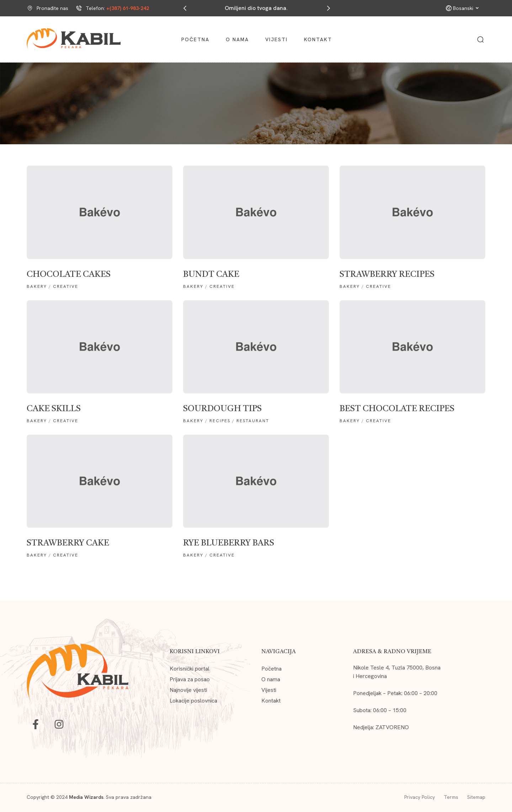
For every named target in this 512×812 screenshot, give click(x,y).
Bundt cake (211, 275)
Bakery (37, 286)
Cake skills (54, 409)
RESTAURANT (253, 421)
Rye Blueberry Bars (229, 543)
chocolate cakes (69, 275)
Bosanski (466, 8)
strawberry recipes (387, 275)
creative (66, 286)
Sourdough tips (222, 409)
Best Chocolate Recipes (397, 409)
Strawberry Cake (68, 543)
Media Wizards (86, 797)
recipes (220, 421)
